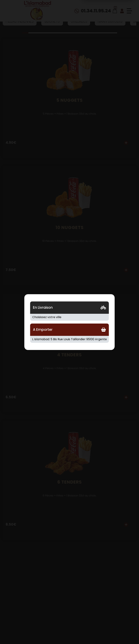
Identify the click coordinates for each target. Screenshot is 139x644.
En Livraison (43, 308)
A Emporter (43, 330)
